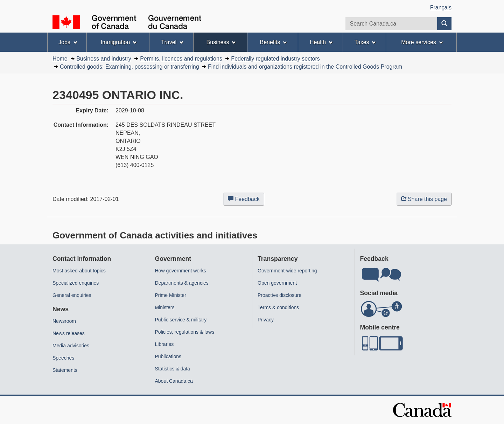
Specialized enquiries (76, 283)
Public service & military (181, 320)
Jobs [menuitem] (68, 42)
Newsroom (64, 321)
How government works (181, 271)
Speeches (63, 358)
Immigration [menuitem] (119, 42)
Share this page (424, 199)
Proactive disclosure (279, 295)
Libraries (164, 344)
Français (441, 8)
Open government (277, 283)
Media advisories (71, 346)
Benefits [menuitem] (274, 42)
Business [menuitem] (221, 42)
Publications (168, 356)
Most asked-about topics (79, 271)
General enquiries (72, 295)
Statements (65, 370)
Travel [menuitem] (172, 42)
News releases (69, 333)
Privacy (266, 320)
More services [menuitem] (422, 42)
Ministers (165, 307)
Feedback (246, 200)
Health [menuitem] (321, 42)
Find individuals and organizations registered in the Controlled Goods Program (305, 67)
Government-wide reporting (287, 271)
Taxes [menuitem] (365, 42)
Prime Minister (171, 295)
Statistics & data (173, 369)
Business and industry (104, 59)
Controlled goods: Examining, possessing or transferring (129, 67)
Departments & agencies (182, 283)
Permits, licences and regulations (181, 59)
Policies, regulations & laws (185, 332)
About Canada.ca (174, 381)
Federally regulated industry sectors (275, 59)
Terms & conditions (278, 307)
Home (60, 59)
